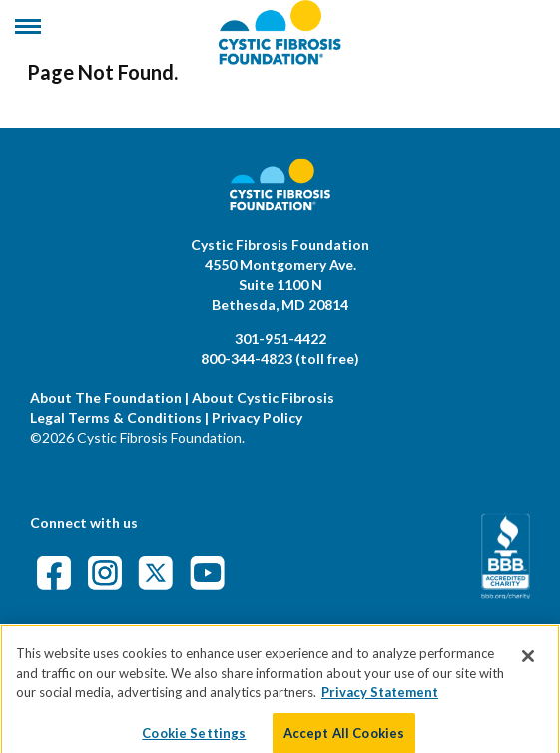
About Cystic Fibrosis (263, 398)
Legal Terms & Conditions (116, 418)
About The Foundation (106, 398)
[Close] (528, 665)
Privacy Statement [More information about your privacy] (380, 701)
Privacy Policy (257, 418)
